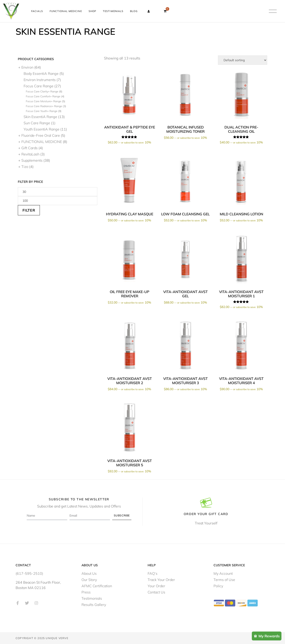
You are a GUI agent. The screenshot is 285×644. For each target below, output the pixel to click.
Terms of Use (224, 579)
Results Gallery (94, 604)
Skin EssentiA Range (40, 116)
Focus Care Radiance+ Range (44, 106)
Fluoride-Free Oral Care (41, 135)
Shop (92, 11)
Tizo (25, 166)
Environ (27, 67)
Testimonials (113, 11)
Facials (37, 11)
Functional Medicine (66, 11)
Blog (134, 11)
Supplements (32, 160)
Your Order (156, 586)
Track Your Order (161, 579)
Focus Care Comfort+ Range (43, 96)
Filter (29, 210)
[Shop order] (243, 60)
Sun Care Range (37, 123)
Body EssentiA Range (41, 73)
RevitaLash (30, 154)
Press (86, 592)
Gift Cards (30, 148)
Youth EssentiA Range (42, 129)
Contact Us (156, 592)
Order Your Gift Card (206, 514)
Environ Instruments (40, 79)
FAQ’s (153, 573)
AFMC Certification (97, 586)
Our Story (89, 579)
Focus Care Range (39, 86)
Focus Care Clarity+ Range (42, 91)
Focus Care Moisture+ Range (44, 101)
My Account (223, 573)
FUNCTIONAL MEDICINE (42, 141)
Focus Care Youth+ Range (42, 111)
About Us (89, 573)
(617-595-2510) (29, 573)
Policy (218, 586)
